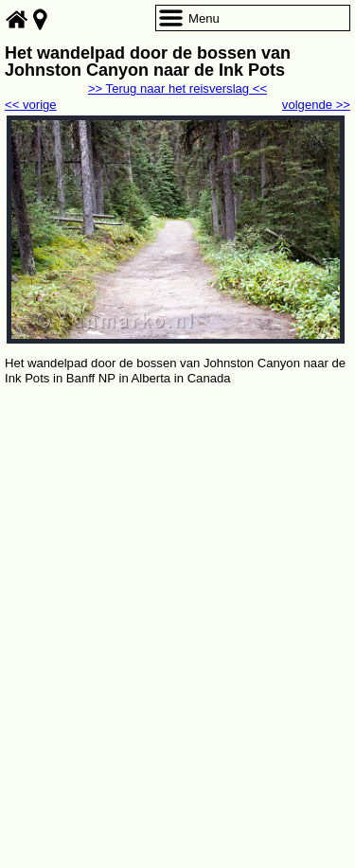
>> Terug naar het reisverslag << (177, 89)
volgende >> (316, 105)
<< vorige (31, 105)
